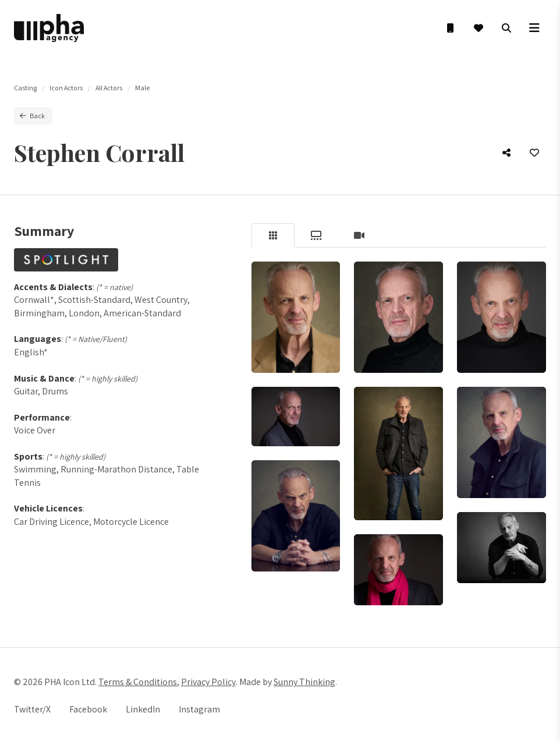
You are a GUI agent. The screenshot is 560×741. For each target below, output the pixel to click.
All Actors (109, 88)
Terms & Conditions (138, 682)
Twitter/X (32, 709)
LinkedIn (143, 709)
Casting (25, 88)
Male (142, 88)
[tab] (273, 235)
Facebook (88, 709)
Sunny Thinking (304, 682)
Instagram (199, 709)
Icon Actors (66, 88)
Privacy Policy (208, 682)
